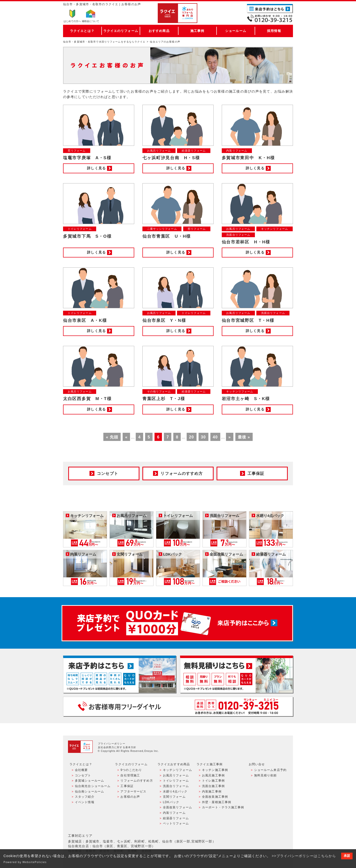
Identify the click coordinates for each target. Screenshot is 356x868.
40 (215, 437)
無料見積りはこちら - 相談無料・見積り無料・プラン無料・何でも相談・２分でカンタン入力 (236, 674)
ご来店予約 (270, 9)
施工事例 (197, 31)
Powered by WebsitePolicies (25, 862)
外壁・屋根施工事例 (217, 802)
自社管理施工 (130, 775)
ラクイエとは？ (82, 31)
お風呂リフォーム (176, 775)
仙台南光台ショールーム (93, 786)
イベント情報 (85, 802)
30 (203, 437)
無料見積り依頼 (266, 775)
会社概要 (81, 770)
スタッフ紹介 (85, 797)
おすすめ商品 (159, 31)
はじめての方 (72, 21)
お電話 (270, 18)
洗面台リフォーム (176, 786)
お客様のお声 (130, 797)
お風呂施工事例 (213, 775)
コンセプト (83, 775)
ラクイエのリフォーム (121, 31)
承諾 (347, 856)
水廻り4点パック (175, 791)
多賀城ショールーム (89, 781)
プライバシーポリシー (112, 744)
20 (192, 437)
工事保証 (127, 786)
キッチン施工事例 (215, 770)
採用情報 (274, 31)
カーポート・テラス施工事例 (223, 807)
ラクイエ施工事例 (210, 764)
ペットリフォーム (176, 823)
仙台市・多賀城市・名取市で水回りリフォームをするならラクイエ (104, 42)
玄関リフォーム (174, 797)
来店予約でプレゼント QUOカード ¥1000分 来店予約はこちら (177, 623)
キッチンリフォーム (178, 770)
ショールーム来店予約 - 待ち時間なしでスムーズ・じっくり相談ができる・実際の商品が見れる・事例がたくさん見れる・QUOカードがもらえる (120, 674)
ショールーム (236, 31)
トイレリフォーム (176, 781)
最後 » (244, 437)
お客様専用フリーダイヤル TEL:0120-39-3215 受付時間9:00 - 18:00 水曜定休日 (178, 706)
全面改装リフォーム (178, 807)
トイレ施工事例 (213, 781)
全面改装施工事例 (215, 797)
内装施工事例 (212, 791)
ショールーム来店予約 (270, 770)
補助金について (90, 21)
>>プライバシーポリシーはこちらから (304, 856)
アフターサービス (133, 791)
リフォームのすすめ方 (137, 781)
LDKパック (171, 802)
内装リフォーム (174, 813)
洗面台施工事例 (213, 786)
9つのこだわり (131, 770)
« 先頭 (112, 437)
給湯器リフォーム (176, 818)
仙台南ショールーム (89, 791)
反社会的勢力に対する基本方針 (117, 747)
